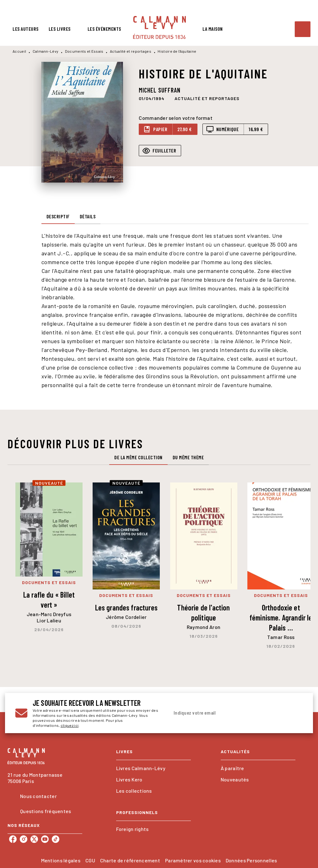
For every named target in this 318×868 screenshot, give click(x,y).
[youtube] (45, 839)
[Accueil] (159, 27)
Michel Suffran (160, 90)
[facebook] (13, 839)
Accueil (19, 51)
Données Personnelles (251, 860)
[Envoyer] (295, 713)
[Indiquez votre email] (228, 713)
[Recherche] (303, 29)
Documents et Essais (84, 51)
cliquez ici (70, 725)
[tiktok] (56, 839)
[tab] (26, 29)
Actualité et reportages (131, 51)
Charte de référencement (130, 860)
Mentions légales (61, 860)
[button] (207, 98)
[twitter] (34, 839)
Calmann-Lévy (46, 51)
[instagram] (24, 839)
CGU (90, 860)
